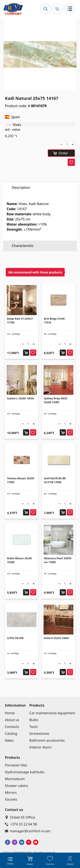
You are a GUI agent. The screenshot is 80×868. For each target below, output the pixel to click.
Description (21, 187)
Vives (17, 125)
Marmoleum (15, 779)
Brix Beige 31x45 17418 (54, 321)
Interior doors (40, 747)
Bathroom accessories (47, 740)
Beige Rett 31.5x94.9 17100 (20, 321)
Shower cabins (17, 786)
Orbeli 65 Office (20, 817)
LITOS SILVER (15, 638)
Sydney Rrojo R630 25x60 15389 (56, 400)
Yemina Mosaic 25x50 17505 (21, 480)
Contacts (12, 727)
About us (12, 720)
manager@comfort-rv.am (28, 831)
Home (10, 713)
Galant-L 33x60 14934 (20, 398)
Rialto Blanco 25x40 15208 (19, 560)
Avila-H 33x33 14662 (56, 638)
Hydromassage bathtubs (25, 772)
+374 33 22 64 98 (21, 824)
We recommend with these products (35, 272)
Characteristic (23, 198)
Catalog (11, 734)
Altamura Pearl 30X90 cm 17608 (58, 560)
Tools (33, 727)
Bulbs (34, 720)
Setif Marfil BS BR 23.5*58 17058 (55, 480)
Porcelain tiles (16, 765)
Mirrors (11, 793)
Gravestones (39, 734)
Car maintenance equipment (52, 713)
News (9, 740)
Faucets (11, 799)
